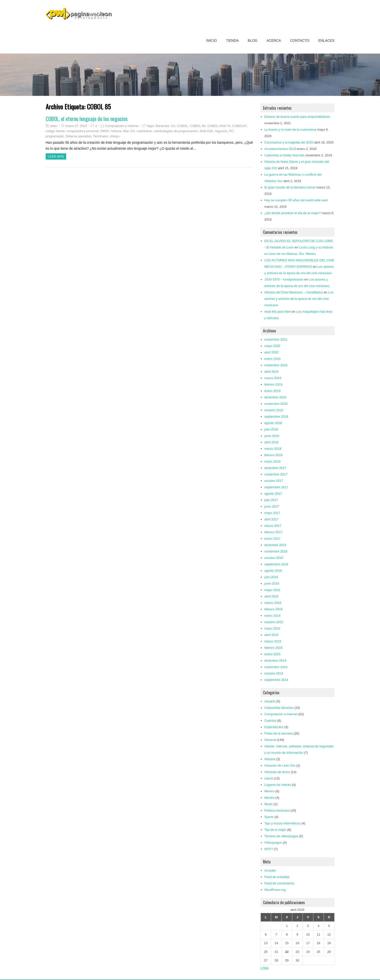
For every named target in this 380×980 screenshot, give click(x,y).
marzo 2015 (273, 641)
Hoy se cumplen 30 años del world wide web (296, 200)
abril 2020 (271, 352)
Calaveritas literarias (279, 708)
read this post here (278, 312)
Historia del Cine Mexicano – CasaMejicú (294, 292)
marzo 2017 (273, 526)
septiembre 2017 (276, 487)
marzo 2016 (273, 603)
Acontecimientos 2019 (280, 149)
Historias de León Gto (280, 766)
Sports (269, 817)
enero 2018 (273, 461)
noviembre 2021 (276, 339)
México (270, 791)
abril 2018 (271, 442)
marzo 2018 (273, 449)
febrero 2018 (274, 455)
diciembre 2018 (275, 397)
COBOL (182, 126)
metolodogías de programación (176, 131)
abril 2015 (271, 635)
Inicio (211, 41)
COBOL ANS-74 (219, 126)
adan (54, 126)
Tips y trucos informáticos (283, 823)
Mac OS (129, 131)
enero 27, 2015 (76, 126)
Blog (253, 41)
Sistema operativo (78, 136)
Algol (150, 126)
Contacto (300, 41)
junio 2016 (272, 583)
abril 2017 (271, 519)
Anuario (270, 701)
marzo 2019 (273, 378)
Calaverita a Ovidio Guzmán (285, 155)
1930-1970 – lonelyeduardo (284, 279)
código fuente (55, 131)
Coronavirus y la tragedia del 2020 (289, 142)
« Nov (265, 968)
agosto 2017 (273, 494)
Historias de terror (277, 772)
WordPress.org (275, 890)
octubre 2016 (274, 558)
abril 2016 (271, 596)
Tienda (232, 41)
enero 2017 (273, 539)
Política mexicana (277, 810)
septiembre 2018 (276, 417)
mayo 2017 (272, 513)
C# (173, 126)
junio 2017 (272, 506)
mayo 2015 (272, 628)
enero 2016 (273, 616)
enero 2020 (273, 359)
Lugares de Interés (278, 785)
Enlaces (326, 41)
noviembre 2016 (276, 551)
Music (269, 804)
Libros (269, 778)
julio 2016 (271, 577)
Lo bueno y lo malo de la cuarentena (290, 130)
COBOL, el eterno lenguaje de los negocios (87, 119)
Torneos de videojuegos (281, 836)
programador (55, 136)
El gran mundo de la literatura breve (290, 187)
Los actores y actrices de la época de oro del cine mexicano (299, 299)
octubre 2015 (274, 622)
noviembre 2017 (276, 474)
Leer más (56, 156)
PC (231, 131)
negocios (221, 131)
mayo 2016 (272, 590)
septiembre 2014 (276, 680)
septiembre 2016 (276, 564)
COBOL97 (240, 126)
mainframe (144, 131)
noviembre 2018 (276, 404)
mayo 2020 (272, 346)
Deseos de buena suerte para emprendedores (297, 117)
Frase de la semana (279, 733)
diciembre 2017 (275, 468)
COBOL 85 (198, 126)
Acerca (274, 41)
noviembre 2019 (276, 365)
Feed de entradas (277, 877)
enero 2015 (273, 654)
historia (116, 131)
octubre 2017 (274, 481)
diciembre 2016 (275, 545)
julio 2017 (271, 500)
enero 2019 (273, 391)
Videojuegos (273, 843)
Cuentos (270, 721)
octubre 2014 (274, 673)
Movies (270, 798)
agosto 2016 (273, 571)
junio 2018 (272, 436)
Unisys (114, 136)
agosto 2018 (273, 423)
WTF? (269, 849)
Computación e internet (122, 126)
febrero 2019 (274, 384)
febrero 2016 (274, 609)
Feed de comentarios (280, 883)
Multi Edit (206, 131)
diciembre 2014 (275, 661)
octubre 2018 (274, 410)
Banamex (162, 126)
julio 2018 (271, 429)
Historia (270, 759)
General (270, 740)
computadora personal (83, 131)
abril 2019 (271, 372)
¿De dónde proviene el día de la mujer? (293, 213)
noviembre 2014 (276, 667)
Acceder (270, 870)
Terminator (101, 136)
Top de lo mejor (275, 830)
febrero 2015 (274, 648)
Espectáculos (274, 727)
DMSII (105, 131)
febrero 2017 (274, 532)
